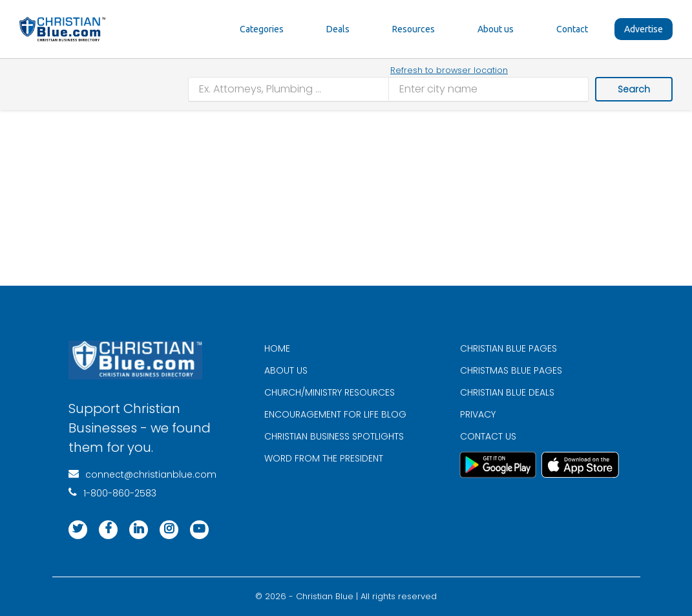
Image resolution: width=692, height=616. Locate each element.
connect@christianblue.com (142, 474)
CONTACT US (488, 436)
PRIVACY (478, 414)
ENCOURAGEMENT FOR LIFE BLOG (335, 414)
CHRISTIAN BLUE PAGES (509, 348)
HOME (277, 348)
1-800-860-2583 (112, 493)
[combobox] (288, 89)
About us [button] (496, 29)
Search (634, 89)
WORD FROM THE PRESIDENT (324, 458)
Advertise (644, 29)
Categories (262, 29)
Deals (338, 29)
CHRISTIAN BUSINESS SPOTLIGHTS (334, 436)
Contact (572, 29)
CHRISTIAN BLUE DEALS (507, 392)
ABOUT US (286, 370)
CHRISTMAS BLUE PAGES (511, 370)
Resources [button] (414, 29)
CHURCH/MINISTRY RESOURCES (330, 392)
